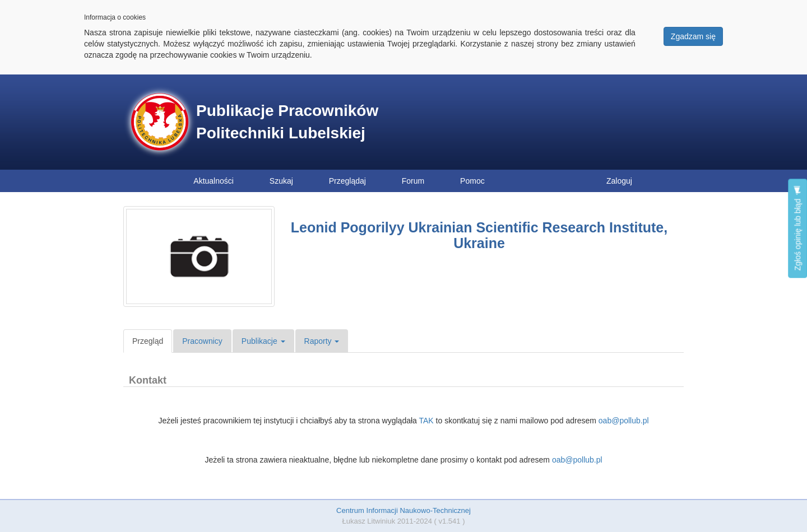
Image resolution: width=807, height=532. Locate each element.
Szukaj (281, 181)
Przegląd (148, 341)
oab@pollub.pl (624, 421)
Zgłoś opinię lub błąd (797, 228)
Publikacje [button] (263, 341)
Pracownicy (202, 341)
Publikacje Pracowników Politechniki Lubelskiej (287, 122)
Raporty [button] (322, 341)
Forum (413, 181)
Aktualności (214, 181)
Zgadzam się (693, 36)
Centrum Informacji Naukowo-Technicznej (403, 510)
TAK (426, 421)
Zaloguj (619, 181)
